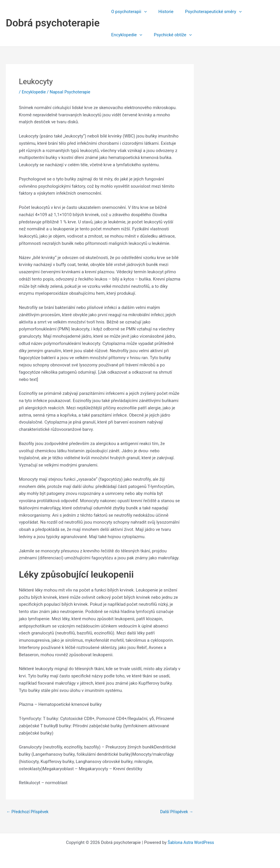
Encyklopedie (125, 35)
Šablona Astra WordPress (191, 842)
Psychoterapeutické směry (206, 12)
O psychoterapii (127, 12)
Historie (162, 12)
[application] (143, 12)
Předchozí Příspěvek (29, 812)
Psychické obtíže (168, 35)
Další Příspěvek (176, 812)
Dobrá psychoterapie (53, 23)
